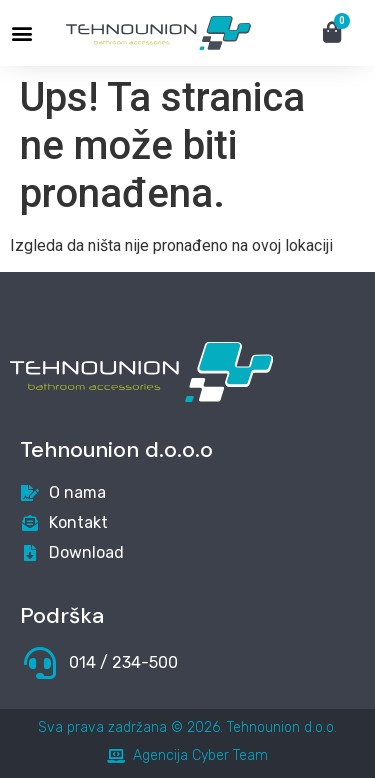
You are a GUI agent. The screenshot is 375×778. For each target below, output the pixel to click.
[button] (21, 33)
